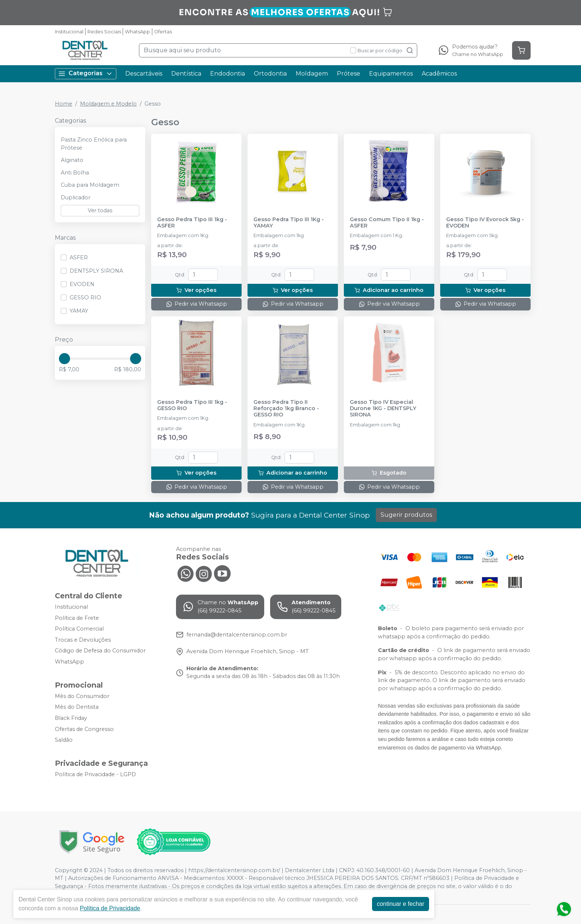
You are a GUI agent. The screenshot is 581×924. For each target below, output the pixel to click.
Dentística (186, 74)
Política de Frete (77, 618)
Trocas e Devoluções (83, 640)
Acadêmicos (439, 74)
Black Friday (71, 718)
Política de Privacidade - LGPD (95, 774)
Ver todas (100, 210)
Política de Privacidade (112, 908)
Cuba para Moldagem (90, 185)
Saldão (64, 740)
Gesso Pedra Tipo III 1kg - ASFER (192, 223)
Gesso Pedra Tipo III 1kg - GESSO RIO (192, 405)
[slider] (64, 359)
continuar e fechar (402, 904)
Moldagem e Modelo (108, 104)
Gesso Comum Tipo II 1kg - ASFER (387, 223)
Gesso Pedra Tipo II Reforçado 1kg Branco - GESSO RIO (286, 409)
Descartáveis (144, 74)
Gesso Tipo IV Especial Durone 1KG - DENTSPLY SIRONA (383, 409)
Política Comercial (79, 629)
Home (64, 104)
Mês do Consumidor (82, 696)
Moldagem (312, 74)
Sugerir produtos (406, 515)
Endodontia (228, 74)
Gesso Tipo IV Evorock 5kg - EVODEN (485, 223)
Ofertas (163, 32)
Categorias (86, 74)
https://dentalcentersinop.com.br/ (234, 870)
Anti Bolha (75, 173)
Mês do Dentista (77, 707)
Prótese (348, 74)
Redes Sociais (104, 32)
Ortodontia (270, 74)
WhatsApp (137, 32)
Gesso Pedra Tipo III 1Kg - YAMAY (289, 223)
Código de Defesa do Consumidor (100, 651)
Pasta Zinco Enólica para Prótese (94, 144)
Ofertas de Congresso (84, 729)
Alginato (72, 160)
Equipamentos (391, 74)
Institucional (69, 32)
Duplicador (76, 197)
